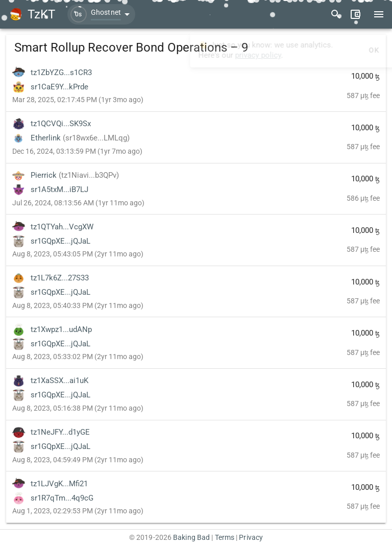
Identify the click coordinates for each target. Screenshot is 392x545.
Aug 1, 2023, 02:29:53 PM (78, 511)
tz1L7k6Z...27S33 (60, 278)
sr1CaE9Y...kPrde (59, 87)
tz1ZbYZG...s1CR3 (61, 73)
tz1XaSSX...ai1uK (59, 381)
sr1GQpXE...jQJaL (60, 241)
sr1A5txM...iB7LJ (59, 189)
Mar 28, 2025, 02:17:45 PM (78, 100)
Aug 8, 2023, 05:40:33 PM (78, 305)
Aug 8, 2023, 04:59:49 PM (78, 460)
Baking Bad (191, 537)
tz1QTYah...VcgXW (62, 227)
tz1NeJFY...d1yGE (60, 432)
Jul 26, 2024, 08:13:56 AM (78, 203)
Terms (225, 537)
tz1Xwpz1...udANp (61, 329)
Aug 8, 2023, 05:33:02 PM (78, 357)
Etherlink (80, 138)
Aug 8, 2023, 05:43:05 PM (78, 254)
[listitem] (196, 86)
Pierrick (75, 175)
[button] (101, 14)
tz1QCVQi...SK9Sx (61, 124)
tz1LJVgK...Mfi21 (59, 484)
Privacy (251, 537)
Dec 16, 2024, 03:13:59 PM (77, 151)
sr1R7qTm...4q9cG (62, 498)
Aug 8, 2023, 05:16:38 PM (78, 408)
